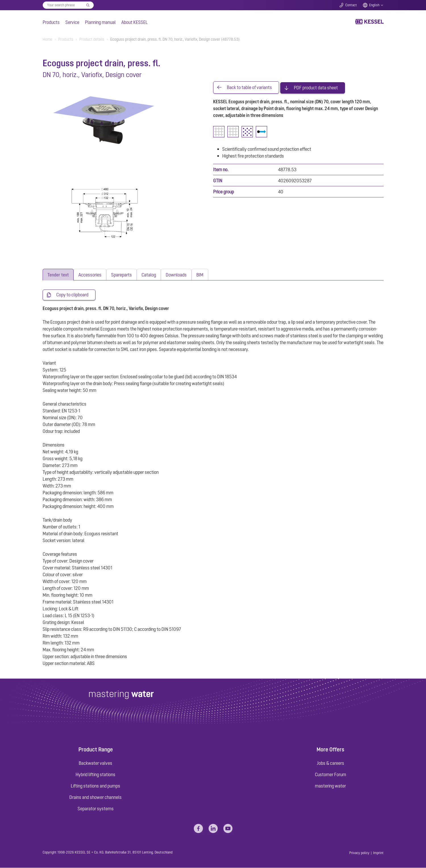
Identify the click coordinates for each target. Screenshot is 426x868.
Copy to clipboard (72, 295)
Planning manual (100, 22)
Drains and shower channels (95, 797)
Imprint (378, 853)
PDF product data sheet (316, 87)
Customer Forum (331, 775)
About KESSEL (135, 22)
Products (51, 22)
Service (72, 22)
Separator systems (96, 809)
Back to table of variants (249, 87)
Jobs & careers (331, 763)
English (374, 5)
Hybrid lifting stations (95, 775)
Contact (351, 5)
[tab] (58, 275)
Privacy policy (359, 853)
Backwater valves (95, 763)
